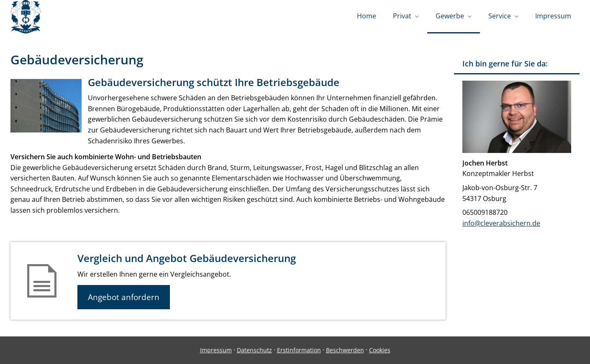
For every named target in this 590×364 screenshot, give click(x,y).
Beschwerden (345, 350)
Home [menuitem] (367, 16)
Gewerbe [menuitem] (450, 16)
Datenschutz (254, 350)
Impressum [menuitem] (553, 16)
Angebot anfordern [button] (124, 297)
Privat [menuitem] (402, 16)
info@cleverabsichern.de (501, 223)
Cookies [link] (380, 350)
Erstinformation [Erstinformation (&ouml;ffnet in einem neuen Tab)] (299, 350)
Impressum (216, 350)
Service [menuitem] (500, 16)
